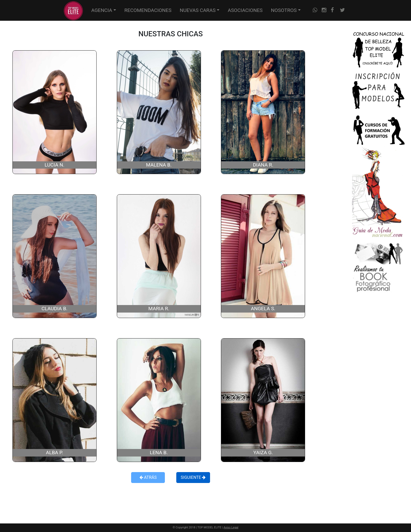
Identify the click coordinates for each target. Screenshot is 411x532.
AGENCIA (102, 10)
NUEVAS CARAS (198, 10)
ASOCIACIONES (245, 10)
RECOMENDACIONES (148, 10)
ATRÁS (148, 477)
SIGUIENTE (193, 477)
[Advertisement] (171, 500)
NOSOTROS (284, 10)
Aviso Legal (231, 527)
